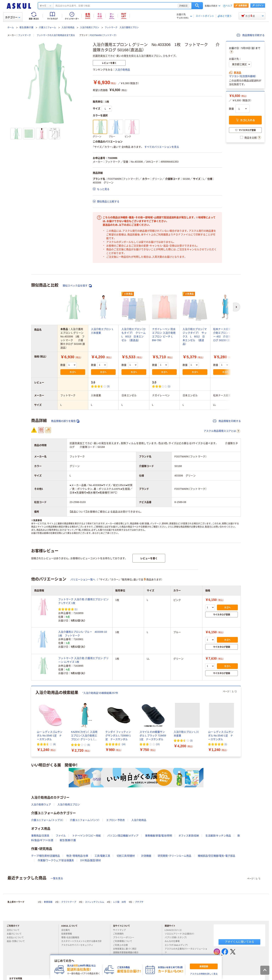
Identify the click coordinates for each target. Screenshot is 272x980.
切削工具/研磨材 (126, 856)
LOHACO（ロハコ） (175, 930)
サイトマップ (119, 930)
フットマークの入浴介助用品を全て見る (56, 35)
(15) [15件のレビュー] (158, 744)
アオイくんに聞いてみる (240, 942)
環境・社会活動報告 (72, 938)
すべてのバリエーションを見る (162, 147)
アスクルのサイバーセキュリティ (79, 945)
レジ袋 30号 (119, 902)
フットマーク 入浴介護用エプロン (122, 28)
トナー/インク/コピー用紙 (87, 836)
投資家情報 (68, 934)
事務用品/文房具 (40, 836)
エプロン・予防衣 (116, 820)
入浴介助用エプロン (90, 28)
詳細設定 (183, 6)
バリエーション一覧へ (83, 580)
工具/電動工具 (102, 856)
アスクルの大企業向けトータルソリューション (186, 951)
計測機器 (146, 856)
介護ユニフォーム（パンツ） (85, 820)
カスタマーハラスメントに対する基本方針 (83, 941)
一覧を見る (57, 878)
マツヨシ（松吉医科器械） (243, 76)
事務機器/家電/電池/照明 (158, 836)
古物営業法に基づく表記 (126, 949)
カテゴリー (13, 17)
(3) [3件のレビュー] (108, 386)
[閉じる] (222, 955)
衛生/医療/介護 (26, 28)
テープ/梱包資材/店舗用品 (46, 856)
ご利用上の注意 (122, 945)
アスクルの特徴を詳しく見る (204, 974)
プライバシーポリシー (125, 938)
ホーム (11, 28)
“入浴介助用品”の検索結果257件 (100, 693)
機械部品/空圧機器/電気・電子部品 (216, 856)
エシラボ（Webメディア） (178, 945)
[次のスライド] (240, 721)
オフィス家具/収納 (189, 836)
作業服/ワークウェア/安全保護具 (56, 860)
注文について (15, 930)
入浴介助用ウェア (41, 805)
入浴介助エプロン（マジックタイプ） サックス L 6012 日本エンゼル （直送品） (195, 337)
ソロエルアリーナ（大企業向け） (181, 934)
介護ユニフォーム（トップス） (47, 820)
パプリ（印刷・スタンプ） (177, 938)
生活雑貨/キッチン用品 (218, 836)
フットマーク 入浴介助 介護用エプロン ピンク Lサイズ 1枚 (83, 601)
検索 (197, 6)
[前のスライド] (32, 721)
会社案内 (67, 930)
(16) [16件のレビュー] (124, 744)
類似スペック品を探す (77, 286)
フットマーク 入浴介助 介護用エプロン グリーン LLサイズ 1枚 (83, 660)
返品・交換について (17, 941)
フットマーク (24, 35)
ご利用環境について (124, 941)
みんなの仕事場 (174, 941)
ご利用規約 (120, 934)
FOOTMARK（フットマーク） (103, 35)
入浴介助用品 (68, 28)
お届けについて (16, 934)
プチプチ (139, 902)
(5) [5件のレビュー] (89, 745)
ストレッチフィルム (95, 902)
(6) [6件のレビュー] (54, 744)
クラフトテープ (69, 902)
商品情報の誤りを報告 (65, 421)
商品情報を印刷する (251, 35)
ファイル (61, 836)
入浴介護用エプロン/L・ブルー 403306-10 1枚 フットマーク (84, 634)
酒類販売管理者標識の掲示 (127, 953)
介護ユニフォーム (47, 28)
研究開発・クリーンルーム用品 (175, 856)
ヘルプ (229, 6)
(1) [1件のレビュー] (169, 386)
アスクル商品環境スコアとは (222, 431)
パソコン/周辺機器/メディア (123, 836)
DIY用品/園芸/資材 (91, 860)
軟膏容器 (48, 902)
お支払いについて (17, 938)
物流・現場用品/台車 (77, 856)
